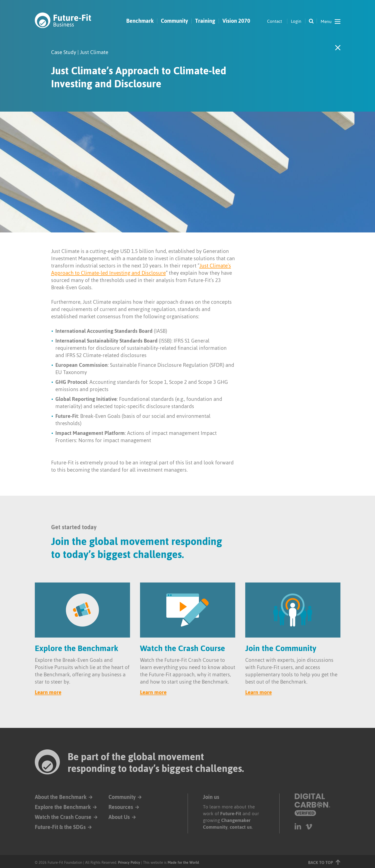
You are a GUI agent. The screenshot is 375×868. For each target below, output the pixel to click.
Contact (275, 21)
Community (174, 21)
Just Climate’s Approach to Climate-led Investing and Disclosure (141, 269)
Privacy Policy (129, 862)
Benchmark (140, 21)
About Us (119, 817)
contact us (241, 827)
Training (205, 21)
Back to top (324, 862)
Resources (121, 807)
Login (296, 21)
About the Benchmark (61, 797)
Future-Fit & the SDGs (60, 827)
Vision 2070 (236, 21)
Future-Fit (231, 814)
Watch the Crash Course (63, 817)
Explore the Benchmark (63, 807)
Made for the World (183, 862)
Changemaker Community (227, 824)
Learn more (48, 692)
